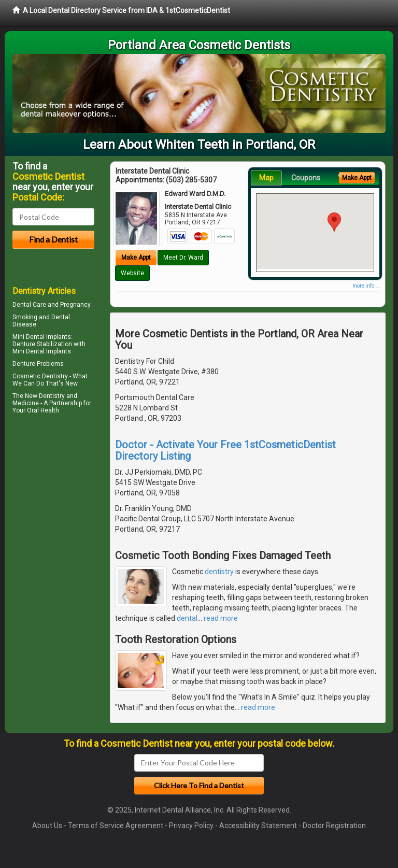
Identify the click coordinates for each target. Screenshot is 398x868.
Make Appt (136, 258)
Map (266, 178)
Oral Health (43, 410)
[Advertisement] (66, 507)
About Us (47, 826)
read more (221, 618)
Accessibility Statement (258, 826)
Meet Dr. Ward (183, 258)
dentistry (219, 572)
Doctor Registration (334, 826)
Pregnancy (75, 305)
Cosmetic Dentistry (40, 376)
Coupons (306, 178)
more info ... (366, 286)
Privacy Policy (191, 826)
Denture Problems (38, 364)
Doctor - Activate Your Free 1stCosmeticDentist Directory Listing (225, 450)
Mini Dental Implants (42, 337)
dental (187, 618)
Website (132, 273)
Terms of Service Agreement (116, 826)
